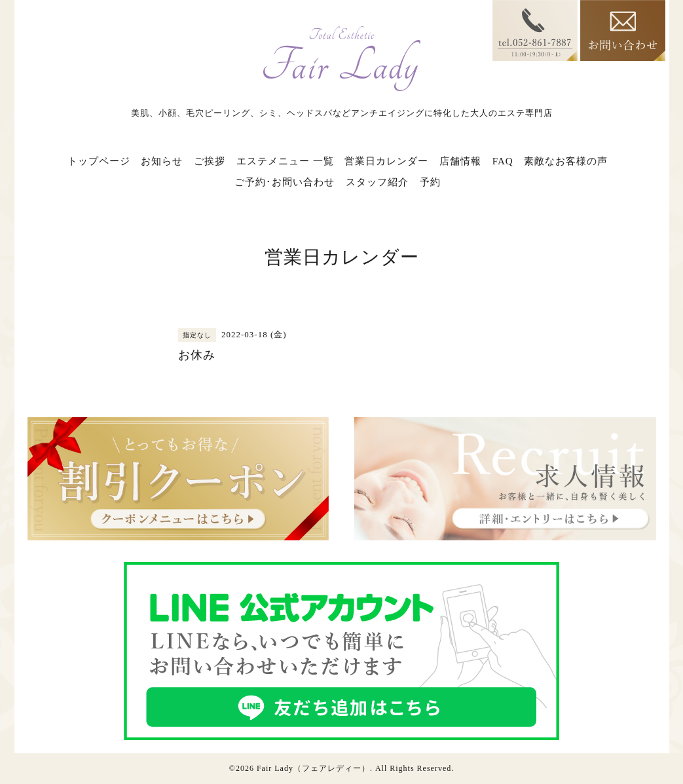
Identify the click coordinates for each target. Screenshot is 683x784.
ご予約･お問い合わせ (285, 182)
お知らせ (162, 161)
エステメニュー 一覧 (285, 161)
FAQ (503, 161)
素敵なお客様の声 (566, 161)
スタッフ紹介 (377, 182)
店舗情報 (460, 161)
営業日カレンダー (386, 161)
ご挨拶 (210, 161)
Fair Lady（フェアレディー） (313, 768)
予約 (430, 182)
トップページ (99, 161)
